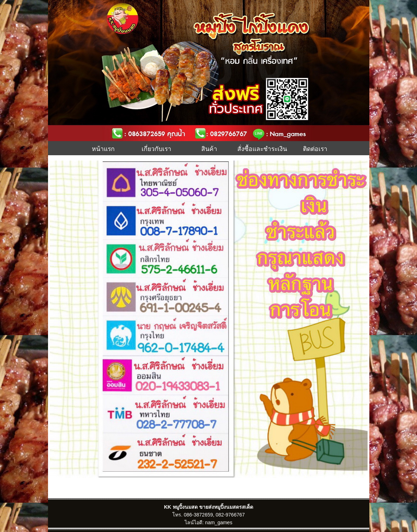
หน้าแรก (103, 148)
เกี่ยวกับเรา (156, 148)
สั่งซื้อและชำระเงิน (262, 148)
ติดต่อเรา (315, 148)
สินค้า (209, 148)
